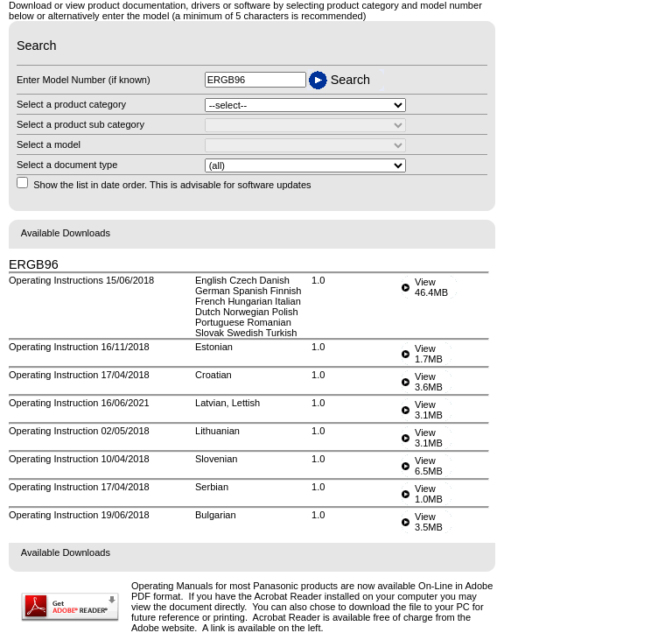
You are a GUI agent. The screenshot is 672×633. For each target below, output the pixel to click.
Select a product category (71, 104)
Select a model (49, 144)
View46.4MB (431, 287)
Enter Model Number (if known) (84, 80)
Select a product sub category (80, 124)
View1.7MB (429, 354)
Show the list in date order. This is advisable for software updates (172, 185)
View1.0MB (429, 494)
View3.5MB (429, 522)
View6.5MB (429, 466)
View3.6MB (429, 382)
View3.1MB (429, 410)
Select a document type (67, 165)
